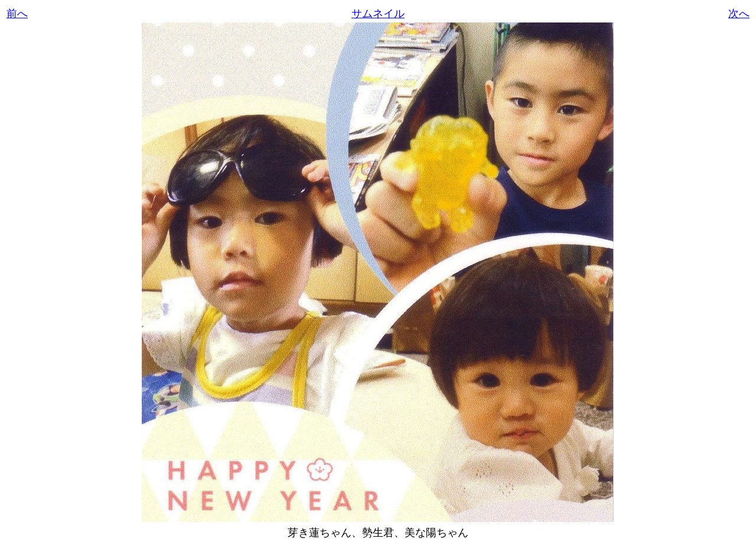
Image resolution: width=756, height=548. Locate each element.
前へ (17, 14)
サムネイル (378, 14)
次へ (739, 14)
